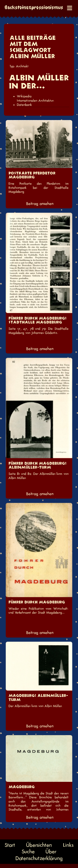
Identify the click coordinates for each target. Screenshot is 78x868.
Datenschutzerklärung (39, 858)
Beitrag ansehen (40, 204)
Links (68, 845)
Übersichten (39, 845)
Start (10, 845)
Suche (28, 852)
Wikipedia (24, 96)
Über (51, 852)
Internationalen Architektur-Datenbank (36, 103)
